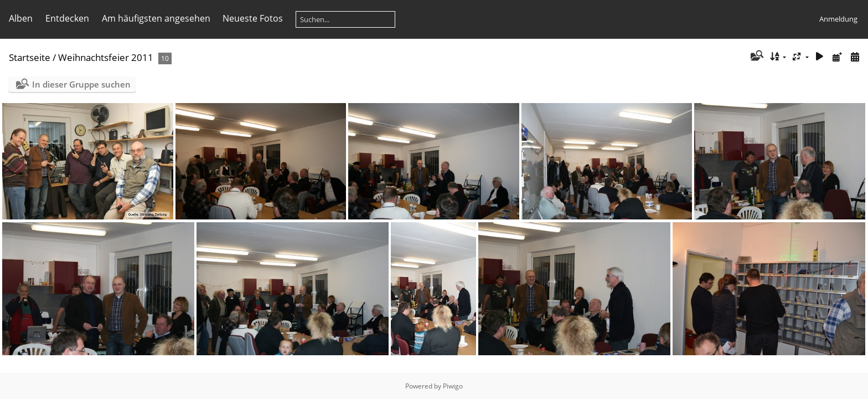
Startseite (30, 57)
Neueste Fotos (253, 18)
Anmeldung (838, 19)
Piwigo (453, 386)
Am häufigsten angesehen (156, 18)
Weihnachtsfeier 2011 (106, 57)
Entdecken (67, 18)
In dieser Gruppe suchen (81, 84)
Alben (21, 18)
